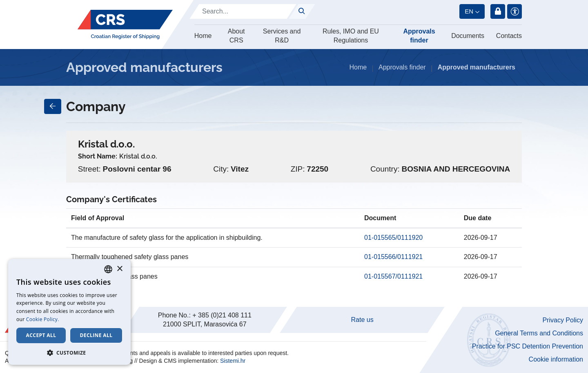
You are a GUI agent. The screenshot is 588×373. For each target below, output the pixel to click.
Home (203, 36)
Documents (468, 36)
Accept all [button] (41, 335)
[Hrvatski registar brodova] (125, 25)
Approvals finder (419, 36)
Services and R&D (282, 36)
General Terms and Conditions (539, 333)
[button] (69, 353)
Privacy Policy (563, 320)
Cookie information (556, 359)
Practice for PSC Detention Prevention (528, 346)
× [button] (119, 269)
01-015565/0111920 (393, 238)
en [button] (469, 11)
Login (498, 11)
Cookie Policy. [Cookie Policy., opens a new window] (43, 319)
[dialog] (69, 312)
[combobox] (108, 269)
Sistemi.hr (233, 361)
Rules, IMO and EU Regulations (351, 36)
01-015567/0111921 (393, 276)
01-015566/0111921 (393, 257)
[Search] (243, 11)
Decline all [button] (96, 335)
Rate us (362, 320)
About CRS (236, 36)
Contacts (509, 36)
